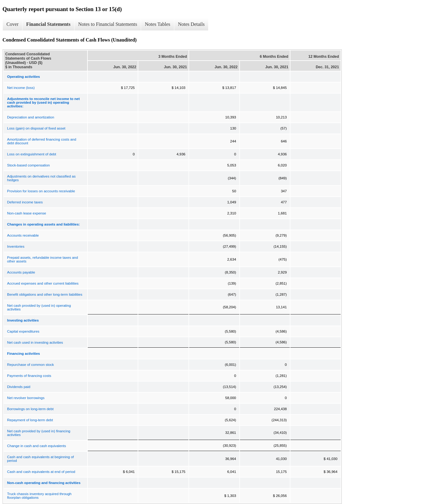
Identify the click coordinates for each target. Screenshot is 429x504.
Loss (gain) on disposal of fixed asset (36, 128)
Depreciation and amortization (31, 117)
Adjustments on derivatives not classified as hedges (41, 178)
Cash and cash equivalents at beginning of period (40, 459)
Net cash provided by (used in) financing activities (39, 433)
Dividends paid (19, 387)
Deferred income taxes (25, 202)
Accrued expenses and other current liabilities (43, 283)
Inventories (16, 246)
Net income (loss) (21, 88)
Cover (12, 24)
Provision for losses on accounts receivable (41, 191)
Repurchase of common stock (30, 365)
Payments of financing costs (29, 376)
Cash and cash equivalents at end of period (41, 472)
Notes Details (191, 24)
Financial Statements (48, 24)
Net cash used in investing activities (35, 342)
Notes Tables (158, 24)
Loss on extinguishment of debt (32, 154)
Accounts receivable (23, 235)
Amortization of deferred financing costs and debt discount (42, 141)
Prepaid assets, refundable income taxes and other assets (42, 259)
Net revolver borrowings (26, 398)
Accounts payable (21, 272)
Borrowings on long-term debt (30, 409)
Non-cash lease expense (27, 213)
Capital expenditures (23, 331)
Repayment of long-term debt (30, 420)
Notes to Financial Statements (108, 24)
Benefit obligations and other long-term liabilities (45, 294)
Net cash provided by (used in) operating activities (39, 307)
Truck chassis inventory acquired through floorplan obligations (39, 496)
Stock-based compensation (28, 165)
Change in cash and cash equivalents (36, 446)
